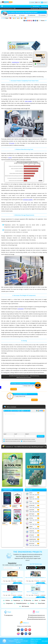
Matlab (31, 522)
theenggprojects (8, 615)
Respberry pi (15, 600)
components (20, 309)
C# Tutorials (32, 535)
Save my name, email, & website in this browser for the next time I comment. (19, 439)
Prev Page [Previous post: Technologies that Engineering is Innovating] (14, 389)
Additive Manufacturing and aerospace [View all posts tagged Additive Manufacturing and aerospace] (24, 377)
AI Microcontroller (35, 9)
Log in (44, 2)
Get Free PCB (35, 6)
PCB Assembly (44, 6)
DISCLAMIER (45, 641)
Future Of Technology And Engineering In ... (12, 578)
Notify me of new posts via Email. (28, 441)
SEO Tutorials (32, 544)
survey (10, 158)
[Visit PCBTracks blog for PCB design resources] (36, 486)
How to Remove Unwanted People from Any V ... (36, 592)
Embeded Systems (33, 539)
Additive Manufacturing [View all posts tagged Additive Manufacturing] (34, 376)
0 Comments (42, 15)
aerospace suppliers (28, 200)
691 (46, 21)
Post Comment (41, 436)
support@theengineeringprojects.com (37, 619)
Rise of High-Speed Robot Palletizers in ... (36, 578)
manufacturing (15, 62)
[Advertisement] (24, 30)
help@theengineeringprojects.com (37, 617)
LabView (31, 527)
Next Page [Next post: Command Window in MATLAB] (34, 400)
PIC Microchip (32, 505)
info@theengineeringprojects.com (37, 615)
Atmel (35, 600)
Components (32, 531)
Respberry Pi (32, 497)
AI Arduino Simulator (43, 9)
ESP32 (6, 9)
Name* (9, 435)
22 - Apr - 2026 (6, 595)
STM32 (9, 9)
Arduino (12, 9)
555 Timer (31, 518)
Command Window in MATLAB (20, 394)
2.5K (4, 18)
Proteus (31, 501)
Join (46, 2)
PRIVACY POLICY (34, 641)
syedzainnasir (32, 15)
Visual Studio (32, 510)
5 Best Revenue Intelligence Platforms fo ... (12, 592)
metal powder (28, 101)
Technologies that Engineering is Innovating (20, 383)
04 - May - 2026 (6, 581)
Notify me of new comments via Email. (12, 441)
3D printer (12, 143)
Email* (20, 435)
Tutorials (22, 15)
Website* (30, 435)
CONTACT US (34, 643)
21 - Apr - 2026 (30, 595)
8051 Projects (32, 514)
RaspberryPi (2, 9)
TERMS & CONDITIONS (36, 639)
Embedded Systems (20, 603)
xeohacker (19, 581)
